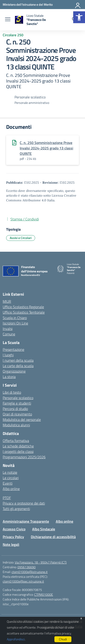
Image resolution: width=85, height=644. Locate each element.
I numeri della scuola (18, 360)
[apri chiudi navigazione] (8, 20)
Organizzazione (14, 371)
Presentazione (13, 349)
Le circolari (11, 478)
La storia (9, 377)
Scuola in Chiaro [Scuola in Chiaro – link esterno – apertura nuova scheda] (15, 318)
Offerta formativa (16, 441)
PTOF (7, 498)
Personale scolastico (18, 398)
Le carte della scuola (18, 366)
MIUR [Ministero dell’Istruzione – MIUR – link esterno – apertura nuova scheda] (7, 301)
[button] (79, 17)
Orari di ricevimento (17, 414)
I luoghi (8, 355)
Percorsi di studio (15, 409)
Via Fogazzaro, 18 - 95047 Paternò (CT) (41, 562)
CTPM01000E (44, 594)
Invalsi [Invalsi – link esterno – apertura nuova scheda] (8, 329)
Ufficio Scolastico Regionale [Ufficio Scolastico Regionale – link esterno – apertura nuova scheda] (23, 307)
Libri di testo (12, 392)
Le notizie (10, 472)
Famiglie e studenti (17, 403)
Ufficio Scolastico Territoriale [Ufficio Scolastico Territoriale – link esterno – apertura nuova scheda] (24, 312)
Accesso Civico (14, 529)
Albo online (11, 489)
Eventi (8, 483)
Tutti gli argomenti (16, 509)
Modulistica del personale (22, 420)
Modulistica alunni (16, 425)
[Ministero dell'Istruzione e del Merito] (28, 4)
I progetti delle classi (18, 451)
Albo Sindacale (44, 529)
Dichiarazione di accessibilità (53, 537)
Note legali (11, 544)
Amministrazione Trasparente (26, 521)
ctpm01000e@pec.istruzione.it (23, 581)
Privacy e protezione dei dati (24, 503)
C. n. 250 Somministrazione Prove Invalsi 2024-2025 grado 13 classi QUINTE (46, 148)
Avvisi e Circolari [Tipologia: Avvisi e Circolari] (21, 238)
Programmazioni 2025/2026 (24, 457)
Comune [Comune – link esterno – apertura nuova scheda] (9, 334)
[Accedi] (78, 5)
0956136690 (27, 567)
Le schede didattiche (18, 446)
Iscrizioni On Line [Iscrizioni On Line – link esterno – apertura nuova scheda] (15, 323)
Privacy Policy (13, 537)
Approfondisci (16, 639)
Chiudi (63, 639)
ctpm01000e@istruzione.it (30, 572)
